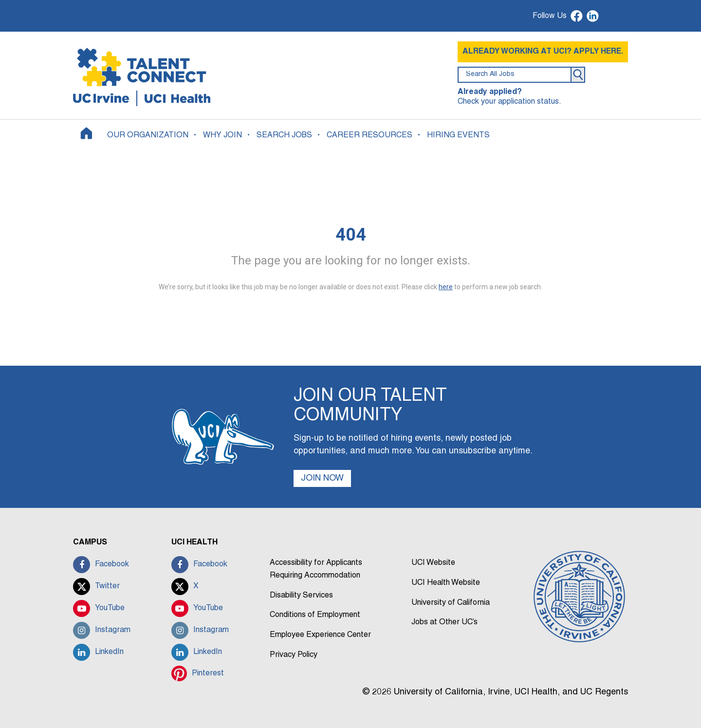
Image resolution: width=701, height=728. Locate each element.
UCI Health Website (446, 583)
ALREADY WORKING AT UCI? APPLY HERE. (543, 52)
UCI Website (433, 563)
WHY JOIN (222, 135)
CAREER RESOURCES (369, 135)
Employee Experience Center (320, 635)
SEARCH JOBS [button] (284, 135)
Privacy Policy (294, 655)
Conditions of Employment (315, 615)
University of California (451, 603)
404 (351, 235)
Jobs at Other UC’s (444, 622)
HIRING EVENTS (458, 135)
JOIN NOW (322, 478)
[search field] (515, 75)
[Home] (86, 133)
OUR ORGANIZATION (148, 135)
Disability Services (301, 596)
